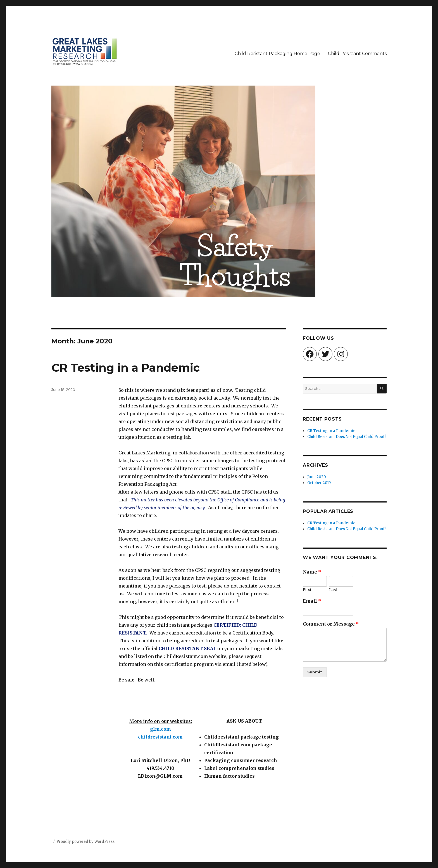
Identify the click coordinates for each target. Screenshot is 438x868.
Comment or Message (331, 624)
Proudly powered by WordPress (85, 842)
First (307, 590)
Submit (315, 672)
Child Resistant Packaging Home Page (277, 54)
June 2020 (317, 477)
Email (312, 601)
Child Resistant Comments (357, 54)
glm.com (160, 729)
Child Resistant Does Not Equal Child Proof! (346, 437)
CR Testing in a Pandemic (126, 368)
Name (312, 572)
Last (333, 590)
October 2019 (319, 483)
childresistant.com (160, 737)
